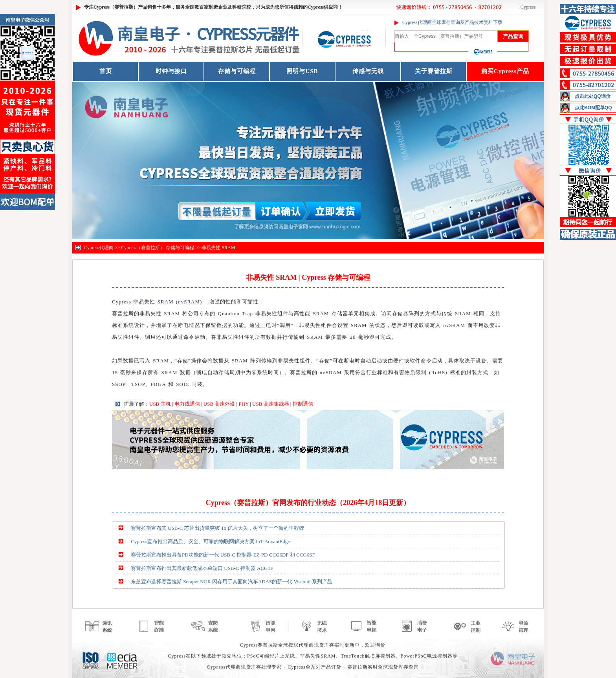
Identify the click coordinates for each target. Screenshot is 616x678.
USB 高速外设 (219, 404)
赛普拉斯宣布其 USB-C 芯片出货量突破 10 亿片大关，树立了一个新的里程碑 (217, 528)
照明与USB (302, 71)
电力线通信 (187, 404)
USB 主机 (160, 404)
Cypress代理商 (99, 248)
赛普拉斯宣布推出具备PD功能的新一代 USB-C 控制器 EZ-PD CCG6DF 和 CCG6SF (223, 555)
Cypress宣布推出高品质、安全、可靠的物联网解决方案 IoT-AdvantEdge (210, 541)
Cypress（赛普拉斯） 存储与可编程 (158, 248)
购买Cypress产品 (505, 71)
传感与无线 (368, 71)
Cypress (528, 7)
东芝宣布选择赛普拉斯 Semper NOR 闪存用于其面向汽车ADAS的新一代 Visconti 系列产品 (232, 582)
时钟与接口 (171, 71)
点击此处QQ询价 (593, 96)
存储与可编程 (237, 71)
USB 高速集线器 (271, 404)
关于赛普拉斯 (434, 71)
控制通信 (303, 404)
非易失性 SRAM (218, 248)
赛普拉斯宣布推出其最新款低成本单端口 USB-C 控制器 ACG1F (202, 568)
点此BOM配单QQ (593, 108)
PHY (244, 404)
